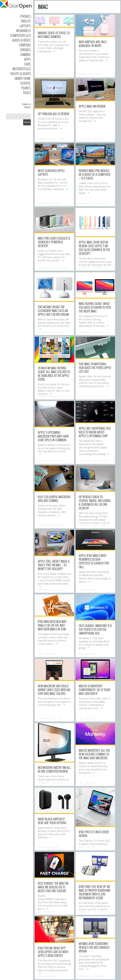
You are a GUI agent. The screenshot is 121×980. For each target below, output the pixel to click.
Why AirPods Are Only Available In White (93, 44)
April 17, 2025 (95, 74)
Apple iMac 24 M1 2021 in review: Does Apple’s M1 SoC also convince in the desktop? (94, 248)
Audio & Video (21, 40)
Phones (26, 16)
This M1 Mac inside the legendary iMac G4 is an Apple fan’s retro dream (53, 311)
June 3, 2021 (92, 847)
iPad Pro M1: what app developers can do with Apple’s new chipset (53, 952)
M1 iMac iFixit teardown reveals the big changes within (94, 947)
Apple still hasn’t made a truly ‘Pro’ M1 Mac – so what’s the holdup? (54, 565)
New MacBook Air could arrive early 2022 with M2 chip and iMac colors (54, 690)
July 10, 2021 (90, 654)
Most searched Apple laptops (51, 172)
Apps (27, 59)
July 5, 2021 (90, 718)
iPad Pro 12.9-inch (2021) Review (94, 834)
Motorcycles (22, 69)
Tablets (26, 21)
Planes (26, 88)
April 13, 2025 (58, 139)
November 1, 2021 (101, 203)
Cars (27, 64)
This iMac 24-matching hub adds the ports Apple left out (95, 368)
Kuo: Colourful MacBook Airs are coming (54, 499)
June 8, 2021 (90, 783)
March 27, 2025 (53, 203)
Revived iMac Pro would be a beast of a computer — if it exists (95, 174)
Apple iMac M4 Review (92, 106)
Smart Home (23, 78)
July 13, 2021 (58, 590)
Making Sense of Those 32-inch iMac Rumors (54, 35)
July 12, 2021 (92, 590)
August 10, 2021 (100, 525)
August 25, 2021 (59, 461)
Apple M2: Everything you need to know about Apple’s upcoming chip (95, 432)
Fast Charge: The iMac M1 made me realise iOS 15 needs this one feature (53, 887)
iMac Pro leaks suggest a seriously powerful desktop (54, 242)
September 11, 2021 (102, 332)
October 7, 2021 (59, 332)
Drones (26, 50)
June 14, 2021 (58, 783)
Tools (27, 93)
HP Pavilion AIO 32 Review (53, 114)
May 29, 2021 (49, 912)
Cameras (25, 45)
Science (25, 83)
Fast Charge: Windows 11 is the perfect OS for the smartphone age (95, 629)
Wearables (23, 30)
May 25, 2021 (51, 976)
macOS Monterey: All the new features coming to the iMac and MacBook (94, 754)
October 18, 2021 (101, 267)
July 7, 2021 (57, 718)
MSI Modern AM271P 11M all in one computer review (54, 769)
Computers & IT (20, 35)
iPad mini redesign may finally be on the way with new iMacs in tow (52, 625)
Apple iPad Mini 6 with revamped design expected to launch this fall (94, 561)
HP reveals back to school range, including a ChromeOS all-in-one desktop (95, 502)
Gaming (26, 54)
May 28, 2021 (99, 912)
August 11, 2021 (100, 461)
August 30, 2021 (100, 396)
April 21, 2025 (58, 74)
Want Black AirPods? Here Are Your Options (52, 821)
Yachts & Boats (20, 74)
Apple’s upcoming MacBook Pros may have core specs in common (53, 436)
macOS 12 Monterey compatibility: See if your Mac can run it (94, 690)
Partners (27, 107)
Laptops (25, 26)
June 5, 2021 (54, 847)
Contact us (26, 104)
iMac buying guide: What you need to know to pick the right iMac (95, 307)
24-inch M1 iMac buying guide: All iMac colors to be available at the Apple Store (54, 374)
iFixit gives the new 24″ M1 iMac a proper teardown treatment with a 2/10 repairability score (95, 892)
